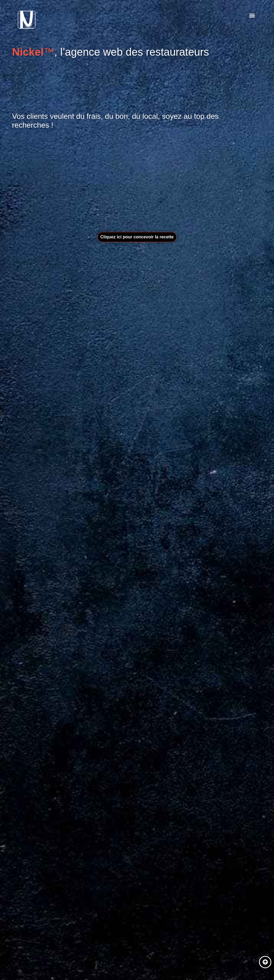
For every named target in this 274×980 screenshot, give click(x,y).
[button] (252, 15)
